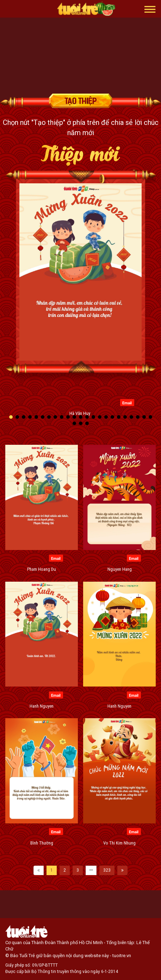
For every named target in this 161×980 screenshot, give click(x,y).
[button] (150, 9)
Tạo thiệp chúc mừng (81, 101)
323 (107, 870)
